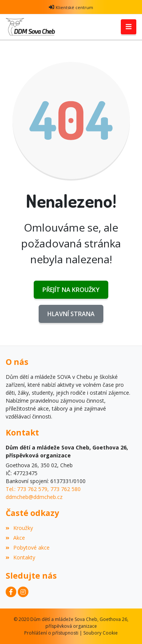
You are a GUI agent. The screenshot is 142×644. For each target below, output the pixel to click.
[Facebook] (11, 592)
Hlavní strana (71, 314)
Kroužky (19, 528)
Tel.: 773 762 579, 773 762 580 (43, 489)
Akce (15, 538)
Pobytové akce (28, 547)
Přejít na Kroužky (71, 290)
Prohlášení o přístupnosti (51, 633)
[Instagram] (23, 592)
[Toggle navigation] (129, 27)
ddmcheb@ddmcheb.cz (34, 497)
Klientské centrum (74, 7)
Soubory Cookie (101, 633)
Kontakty (20, 557)
